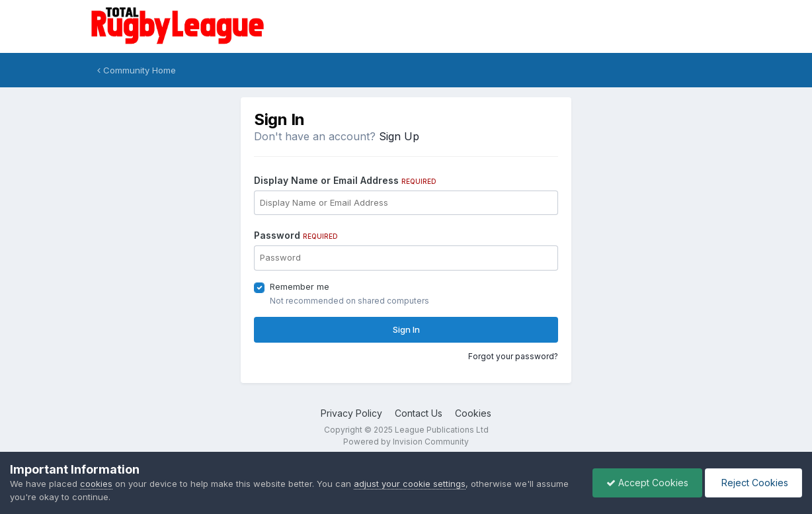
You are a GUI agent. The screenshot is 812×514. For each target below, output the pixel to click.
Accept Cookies (647, 483)
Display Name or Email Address (345, 180)
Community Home (137, 70)
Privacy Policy (351, 413)
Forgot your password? (513, 356)
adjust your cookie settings (410, 484)
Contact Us (419, 413)
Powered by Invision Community (406, 442)
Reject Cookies (753, 483)
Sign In (406, 329)
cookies (96, 484)
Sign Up (399, 136)
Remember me (300, 286)
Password (296, 235)
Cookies (473, 413)
